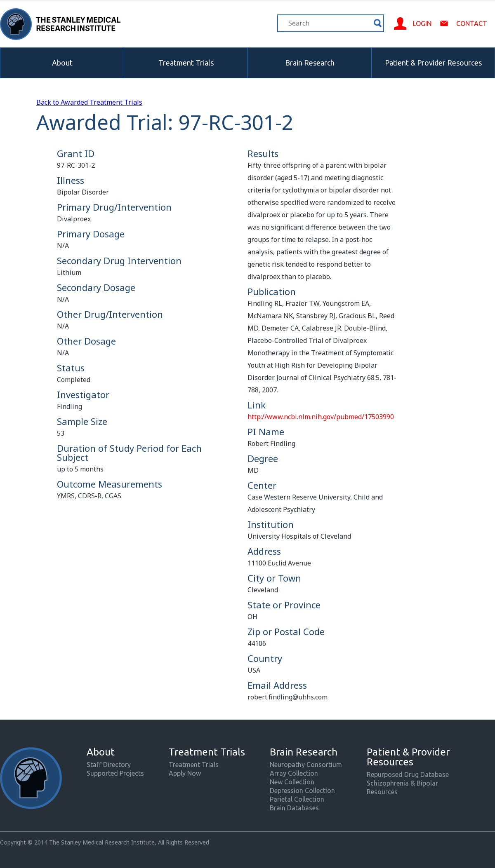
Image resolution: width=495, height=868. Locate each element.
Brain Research (310, 63)
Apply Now (185, 773)
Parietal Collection (297, 799)
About (62, 63)
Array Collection (294, 773)
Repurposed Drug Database (408, 774)
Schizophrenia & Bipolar (402, 783)
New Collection (292, 782)
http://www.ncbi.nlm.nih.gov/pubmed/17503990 (321, 417)
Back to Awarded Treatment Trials (89, 102)
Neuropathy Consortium (306, 765)
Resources (382, 792)
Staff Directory (109, 765)
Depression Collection (302, 791)
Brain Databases (294, 808)
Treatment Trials (186, 63)
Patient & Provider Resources (433, 63)
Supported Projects (115, 773)
